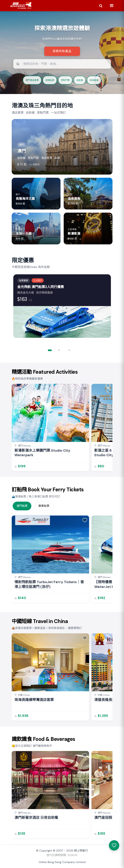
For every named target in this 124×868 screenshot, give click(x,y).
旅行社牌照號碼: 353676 (62, 855)
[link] (50, 428)
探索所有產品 (62, 51)
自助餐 (80, 80)
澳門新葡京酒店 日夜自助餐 (36, 818)
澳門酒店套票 (32, 80)
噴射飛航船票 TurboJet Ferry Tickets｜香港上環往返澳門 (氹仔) (49, 584)
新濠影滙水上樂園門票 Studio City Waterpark (42, 453)
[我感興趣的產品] (114, 845)
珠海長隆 (94, 80)
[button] (52, 350)
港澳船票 (50, 80)
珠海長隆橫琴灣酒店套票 (34, 700)
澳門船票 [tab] (22, 506)
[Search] (101, 6)
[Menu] (112, 6)
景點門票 (65, 80)
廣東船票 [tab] (44, 506)
